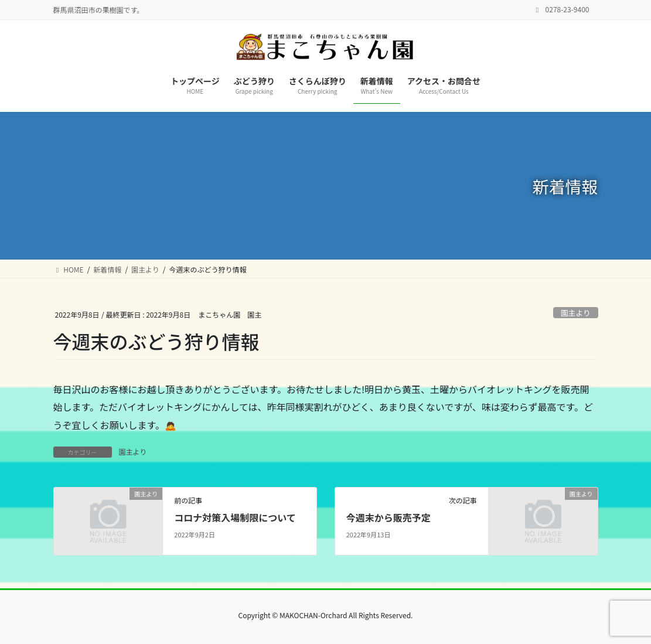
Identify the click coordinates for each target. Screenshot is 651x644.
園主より (576, 313)
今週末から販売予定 (388, 517)
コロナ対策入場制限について (235, 517)
